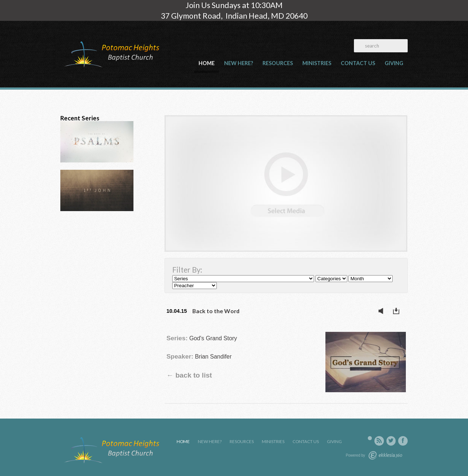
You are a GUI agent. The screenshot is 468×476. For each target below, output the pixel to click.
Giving (394, 63)
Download (398, 311)
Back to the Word (216, 311)
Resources (278, 63)
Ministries (317, 63)
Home (207, 63)
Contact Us (358, 63)
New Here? (239, 63)
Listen (383, 311)
